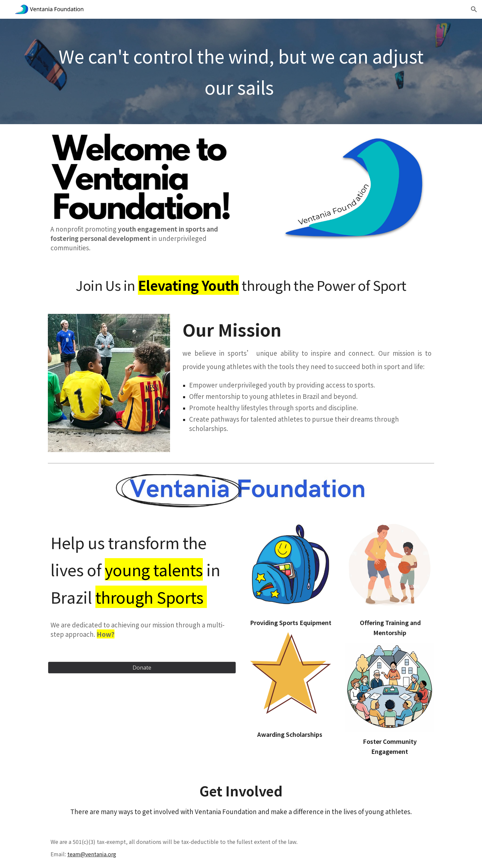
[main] (241, 71)
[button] (474, 9)
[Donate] (142, 668)
